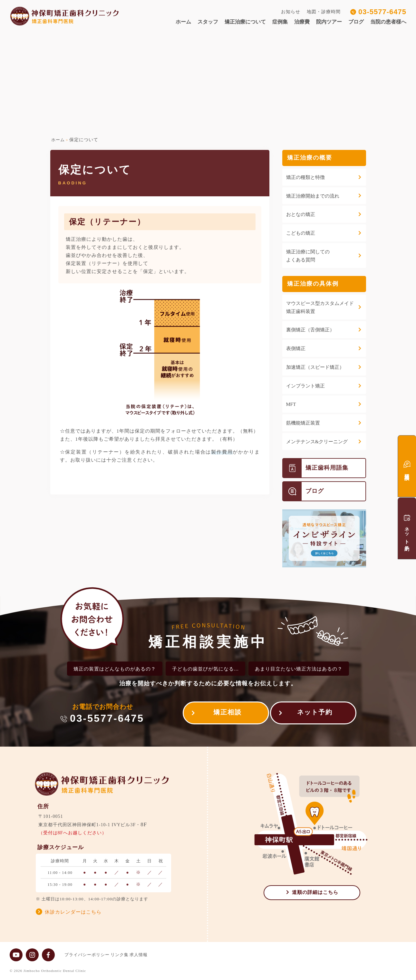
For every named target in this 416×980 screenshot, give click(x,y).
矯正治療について (245, 22)
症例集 (280, 22)
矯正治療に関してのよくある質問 (308, 256)
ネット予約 (315, 714)
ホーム (183, 22)
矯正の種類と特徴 (305, 177)
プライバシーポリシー (87, 955)
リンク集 (125, 955)
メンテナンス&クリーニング (317, 442)
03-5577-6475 (382, 12)
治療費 (302, 22)
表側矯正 (296, 348)
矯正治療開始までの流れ (313, 196)
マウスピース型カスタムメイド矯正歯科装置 (320, 307)
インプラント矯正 (305, 386)
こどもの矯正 (301, 233)
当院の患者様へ (388, 22)
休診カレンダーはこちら (73, 912)
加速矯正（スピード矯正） (315, 367)
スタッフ (208, 22)
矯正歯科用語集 (316, 468)
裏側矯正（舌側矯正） (310, 330)
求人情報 (150, 955)
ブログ (356, 22)
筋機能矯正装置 (303, 423)
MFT (291, 404)
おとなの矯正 (301, 214)
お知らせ (291, 12)
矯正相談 (222, 714)
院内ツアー (329, 22)
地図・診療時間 (324, 12)
